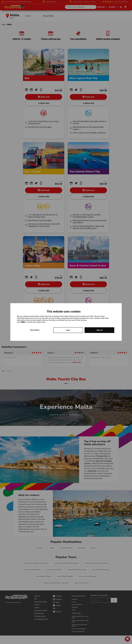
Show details (35, 330)
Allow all (99, 330)
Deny (68, 330)
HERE (23, 322)
